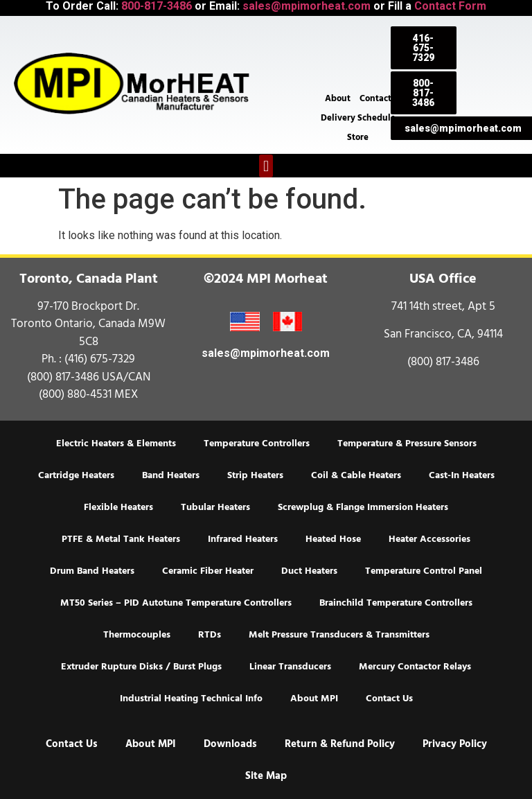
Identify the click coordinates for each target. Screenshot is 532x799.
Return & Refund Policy (340, 744)
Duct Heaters (309, 571)
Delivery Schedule (358, 118)
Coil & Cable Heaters (356, 475)
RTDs (210, 635)
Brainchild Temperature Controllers (396, 603)
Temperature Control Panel (424, 571)
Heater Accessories (429, 539)
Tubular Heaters (215, 507)
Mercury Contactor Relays (415, 667)
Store (358, 137)
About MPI (314, 699)
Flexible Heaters (118, 507)
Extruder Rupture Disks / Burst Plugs (141, 667)
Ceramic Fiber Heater (208, 571)
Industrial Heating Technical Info (191, 699)
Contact (375, 98)
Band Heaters (171, 475)
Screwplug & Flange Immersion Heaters (363, 507)
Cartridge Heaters (76, 475)
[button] (266, 166)
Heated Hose (333, 539)
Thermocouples (137, 635)
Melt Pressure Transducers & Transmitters (339, 635)
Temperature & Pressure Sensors (407, 444)
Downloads (230, 744)
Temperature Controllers (257, 444)
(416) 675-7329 (100, 359)
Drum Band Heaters (92, 571)
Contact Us (389, 699)
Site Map (266, 776)
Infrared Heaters (243, 539)
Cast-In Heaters (462, 475)
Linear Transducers (290, 667)
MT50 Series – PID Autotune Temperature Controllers (176, 603)
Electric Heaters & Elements (116, 444)
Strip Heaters (255, 475)
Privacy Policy (455, 744)
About (338, 98)
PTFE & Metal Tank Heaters (121, 539)
